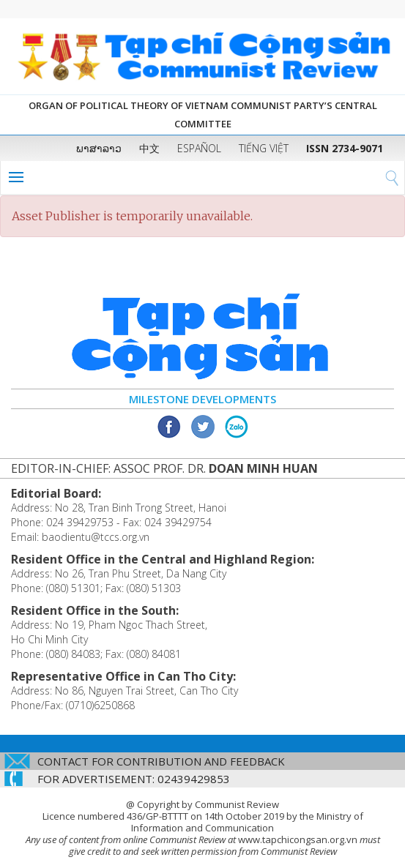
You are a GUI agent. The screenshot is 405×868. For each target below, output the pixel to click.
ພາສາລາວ (99, 148)
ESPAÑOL (199, 148)
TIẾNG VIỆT (264, 148)
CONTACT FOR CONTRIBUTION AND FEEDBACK (161, 761)
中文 (149, 148)
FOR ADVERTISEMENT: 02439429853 (134, 779)
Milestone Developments (202, 399)
